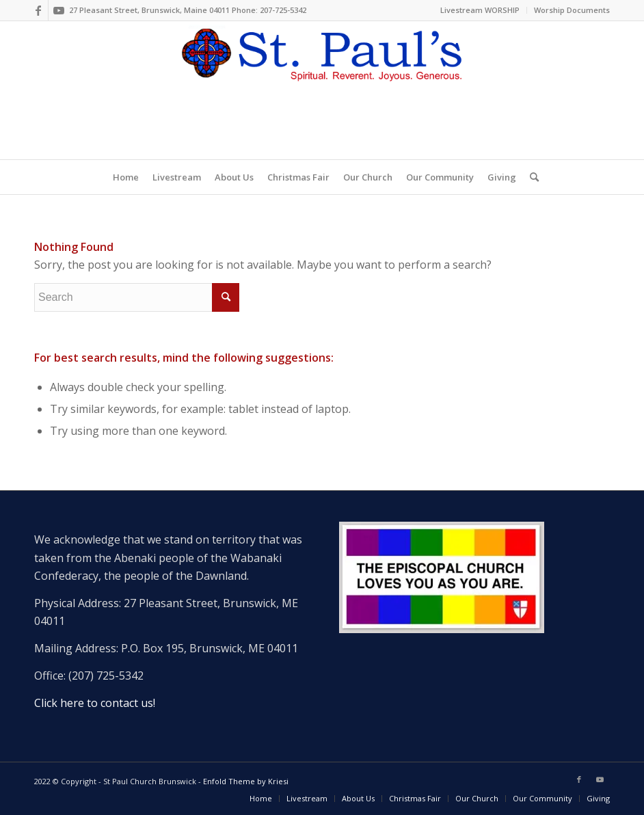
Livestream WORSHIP (480, 10)
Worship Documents (572, 10)
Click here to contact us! (95, 703)
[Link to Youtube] (59, 10)
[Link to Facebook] (38, 10)
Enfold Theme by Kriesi (246, 781)
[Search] (531, 177)
